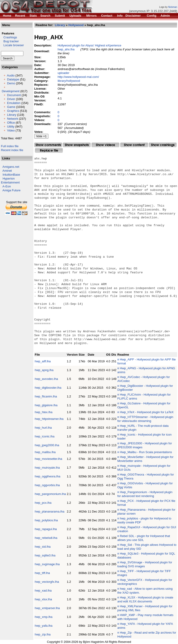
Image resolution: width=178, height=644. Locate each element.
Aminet (7, 171)
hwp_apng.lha (44, 370)
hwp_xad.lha (43, 591)
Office (11, 123)
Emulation (14, 103)
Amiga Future (12, 190)
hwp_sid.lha (43, 547)
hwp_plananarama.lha (50, 511)
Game (11, 107)
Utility (11, 127)
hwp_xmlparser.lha (47, 608)
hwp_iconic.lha (45, 436)
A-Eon (7, 186)
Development (11, 91)
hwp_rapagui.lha (46, 529)
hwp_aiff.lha (43, 361)
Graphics (13, 111)
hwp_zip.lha (43, 634)
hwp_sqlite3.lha (45, 555)
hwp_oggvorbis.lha (47, 485)
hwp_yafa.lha (44, 626)
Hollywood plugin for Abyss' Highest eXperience (90, 45)
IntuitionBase (11, 175)
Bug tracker (10, 41)
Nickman (173, 7)
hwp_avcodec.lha (46, 379)
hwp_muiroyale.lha (47, 468)
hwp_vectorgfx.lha (47, 582)
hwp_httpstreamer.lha (49, 419)
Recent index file (12, 150)
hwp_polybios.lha (46, 520)
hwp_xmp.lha (44, 617)
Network (13, 119)
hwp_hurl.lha (43, 428)
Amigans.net (11, 167)
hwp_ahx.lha (66, 49)
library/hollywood (69, 81)
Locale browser (12, 45)
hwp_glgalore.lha (46, 405)
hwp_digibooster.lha (48, 388)
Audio (11, 75)
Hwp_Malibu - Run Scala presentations (146, 452)
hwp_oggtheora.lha (48, 476)
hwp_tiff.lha (42, 573)
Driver (11, 99)
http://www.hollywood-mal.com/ (78, 77)
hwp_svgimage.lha (47, 564)
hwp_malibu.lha (45, 452)
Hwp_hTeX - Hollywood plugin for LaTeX (147, 412)
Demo (11, 83)
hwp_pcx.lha (43, 503)
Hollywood (76, 25)
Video (11, 130)
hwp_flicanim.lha (46, 396)
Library (12, 115)
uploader (64, 73)
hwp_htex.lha (44, 412)
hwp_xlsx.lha (43, 599)
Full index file (10, 146)
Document (14, 95)
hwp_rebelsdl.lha (46, 538)
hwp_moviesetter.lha (49, 459)
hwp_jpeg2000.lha (47, 445)
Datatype (13, 79)
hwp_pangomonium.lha (50, 494)
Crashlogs (9, 37)
